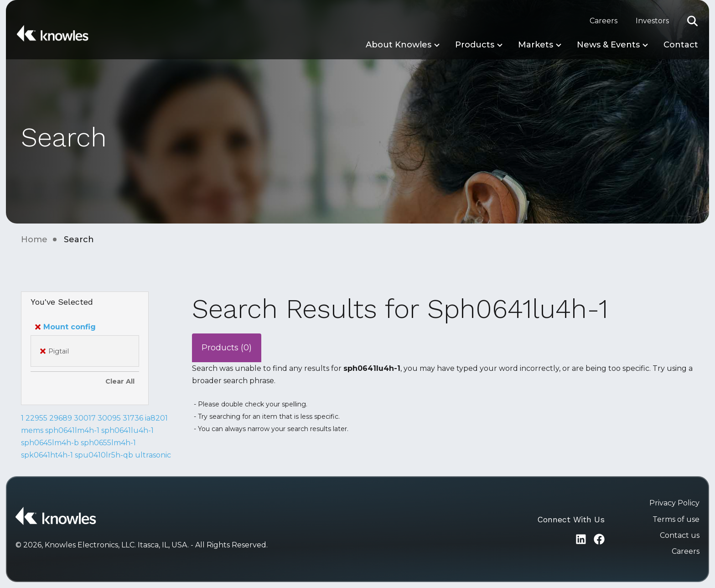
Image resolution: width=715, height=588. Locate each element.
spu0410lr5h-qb (104, 455)
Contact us (680, 535)
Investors (652, 21)
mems (32, 430)
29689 (61, 418)
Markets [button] (536, 45)
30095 (109, 418)
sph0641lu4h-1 (127, 430)
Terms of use (676, 519)
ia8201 (156, 418)
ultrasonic (153, 455)
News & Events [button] (608, 45)
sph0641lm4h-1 (72, 430)
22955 (36, 418)
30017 (85, 418)
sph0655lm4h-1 (108, 443)
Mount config (65, 327)
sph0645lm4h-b (50, 443)
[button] (693, 21)
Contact (681, 45)
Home (34, 239)
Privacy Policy (674, 503)
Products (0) (227, 348)
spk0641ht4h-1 (47, 455)
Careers (604, 21)
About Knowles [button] (399, 45)
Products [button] (475, 45)
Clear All (120, 381)
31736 (133, 418)
